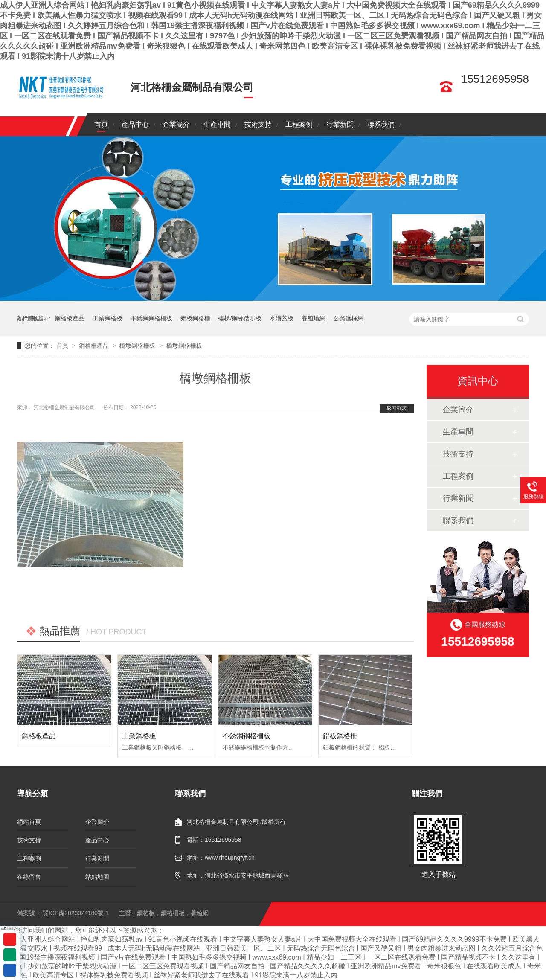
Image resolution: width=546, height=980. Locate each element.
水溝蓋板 (282, 318)
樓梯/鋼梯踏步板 (240, 318)
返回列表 (397, 408)
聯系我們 (381, 124)
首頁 (101, 124)
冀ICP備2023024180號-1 (76, 913)
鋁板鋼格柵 (195, 318)
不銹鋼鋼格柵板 (151, 318)
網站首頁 (29, 822)
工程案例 (299, 124)
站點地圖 (97, 877)
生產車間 (217, 124)
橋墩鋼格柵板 (137, 346)
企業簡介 (176, 124)
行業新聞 (340, 124)
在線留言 (29, 877)
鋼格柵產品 (94, 346)
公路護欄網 (349, 318)
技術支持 (258, 124)
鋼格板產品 (70, 318)
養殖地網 (314, 318)
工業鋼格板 (107, 318)
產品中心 (135, 124)
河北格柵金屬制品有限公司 (65, 407)
